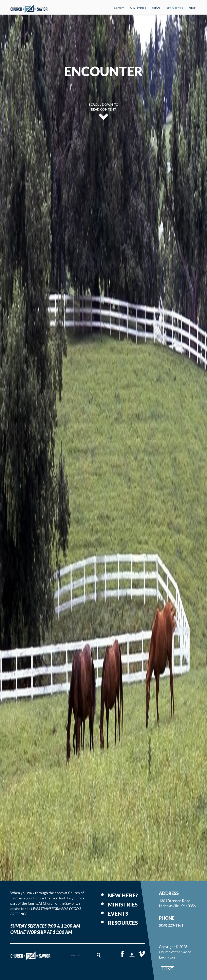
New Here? (123, 895)
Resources (175, 8)
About (119, 8)
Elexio (167, 968)
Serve (156, 8)
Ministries (138, 8)
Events (118, 914)
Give (192, 8)
